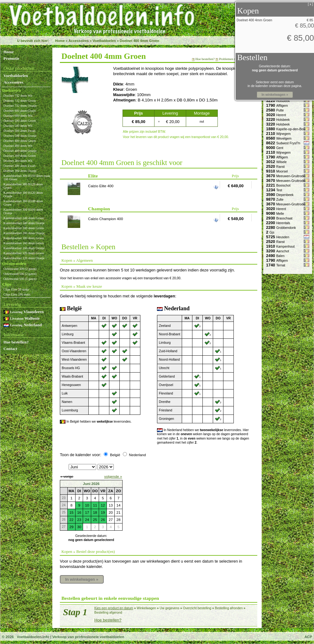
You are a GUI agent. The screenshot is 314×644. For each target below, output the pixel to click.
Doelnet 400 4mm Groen (139, 41)
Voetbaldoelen (104, 41)
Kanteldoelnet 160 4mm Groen (24, 243)
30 (79, 527)
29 (71, 527)
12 (103, 505)
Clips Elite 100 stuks (17, 294)
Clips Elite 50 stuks (16, 289)
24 (87, 520)
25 (95, 520)
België (115, 455)
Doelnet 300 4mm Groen (20, 156)
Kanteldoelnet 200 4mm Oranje (24, 233)
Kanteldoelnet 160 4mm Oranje (24, 248)
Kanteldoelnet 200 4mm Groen (24, 228)
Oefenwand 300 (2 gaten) (20, 269)
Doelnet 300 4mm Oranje (20, 171)
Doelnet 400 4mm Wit (18, 146)
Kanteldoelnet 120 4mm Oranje (24, 258)
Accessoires (78, 41)
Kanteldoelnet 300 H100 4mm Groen (23, 203)
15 (71, 512)
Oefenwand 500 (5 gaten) (20, 279)
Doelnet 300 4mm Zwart (19, 166)
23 (79, 520)
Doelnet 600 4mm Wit (18, 116)
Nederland (23, 325)
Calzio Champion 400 (105, 219)
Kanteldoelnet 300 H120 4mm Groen (23, 186)
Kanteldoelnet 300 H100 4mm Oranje (23, 211)
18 (95, 512)
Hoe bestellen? (16, 342)
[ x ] (310, 4)
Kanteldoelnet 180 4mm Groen (24, 238)
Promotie (11, 58)
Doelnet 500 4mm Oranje (20, 136)
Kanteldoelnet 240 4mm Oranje (24, 223)
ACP (308, 637)
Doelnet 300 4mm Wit (18, 161)
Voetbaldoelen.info (33, 637)
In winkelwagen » (82, 579)
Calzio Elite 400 (101, 186)
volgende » (113, 476)
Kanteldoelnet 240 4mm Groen (24, 218)
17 (87, 512)
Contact (10, 349)
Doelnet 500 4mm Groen (20, 121)
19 (103, 512)
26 (103, 520)
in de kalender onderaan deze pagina (274, 86)
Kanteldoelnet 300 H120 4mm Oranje (23, 194)
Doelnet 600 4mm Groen (20, 111)
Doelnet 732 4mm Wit (18, 96)
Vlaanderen (24, 312)
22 (71, 520)
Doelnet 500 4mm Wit (18, 126)
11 (95, 505)
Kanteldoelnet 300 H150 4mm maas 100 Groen (27, 178)
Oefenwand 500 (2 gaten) (20, 274)
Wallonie (22, 318)
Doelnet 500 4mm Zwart (19, 131)
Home (60, 41)
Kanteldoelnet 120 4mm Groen (24, 253)
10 (87, 505)
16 (79, 512)
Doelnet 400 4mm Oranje (20, 151)
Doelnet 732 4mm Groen (20, 101)
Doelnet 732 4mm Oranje (20, 106)
